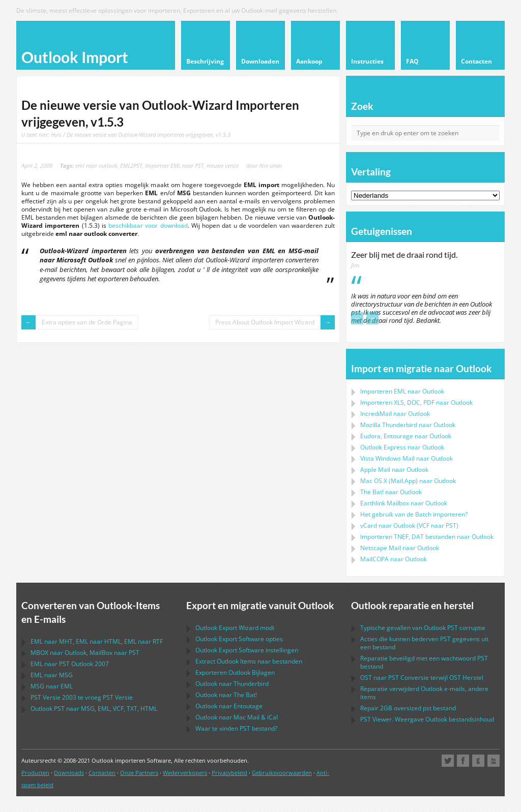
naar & (237, 717)
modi (235, 628)
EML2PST (131, 166)
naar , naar (85, 653)
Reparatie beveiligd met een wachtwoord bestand (424, 662)
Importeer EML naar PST (174, 166)
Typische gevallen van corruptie (423, 628)
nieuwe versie (223, 166)
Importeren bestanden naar (427, 537)
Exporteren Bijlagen (235, 672)
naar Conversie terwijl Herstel (422, 678)
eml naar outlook (96, 166)
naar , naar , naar (97, 641)
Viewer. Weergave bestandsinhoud (427, 719)
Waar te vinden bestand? (236, 728)
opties (239, 639)
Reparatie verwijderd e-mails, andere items (424, 693)
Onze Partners (139, 773)
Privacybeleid (229, 773)
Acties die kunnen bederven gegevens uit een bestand (424, 643)
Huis (56, 134)
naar (408, 425)
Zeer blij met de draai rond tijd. (404, 255)
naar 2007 (70, 664)
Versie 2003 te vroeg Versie (82, 697)
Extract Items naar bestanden (249, 661)
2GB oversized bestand (408, 708)
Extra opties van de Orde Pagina (87, 322)
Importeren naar (402, 391)
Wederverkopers (185, 773)
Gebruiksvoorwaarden (282, 773)
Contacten (102, 773)
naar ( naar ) (409, 525)
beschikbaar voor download (148, 225)
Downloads (69, 773)
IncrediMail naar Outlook (395, 414)
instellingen (247, 650)
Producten (35, 773)
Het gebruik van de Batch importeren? (414, 514)
